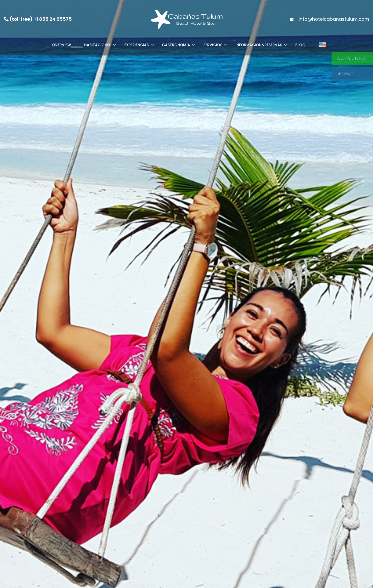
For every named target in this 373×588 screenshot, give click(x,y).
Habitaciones (98, 45)
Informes (345, 74)
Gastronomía (176, 45)
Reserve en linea (351, 58)
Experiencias (137, 45)
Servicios (213, 45)
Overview (62, 45)
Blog (300, 45)
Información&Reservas (259, 45)
